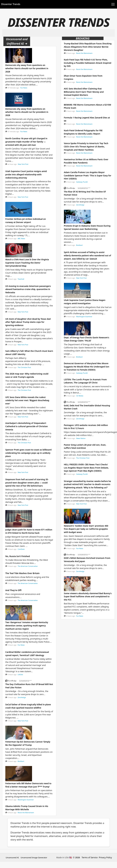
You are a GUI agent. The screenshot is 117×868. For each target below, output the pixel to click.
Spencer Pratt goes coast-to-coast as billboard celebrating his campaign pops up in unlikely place (28, 453)
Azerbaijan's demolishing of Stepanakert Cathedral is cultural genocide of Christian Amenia (27, 426)
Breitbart (21, 761)
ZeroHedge (22, 697)
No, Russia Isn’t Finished (18, 556)
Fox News (24, 88)
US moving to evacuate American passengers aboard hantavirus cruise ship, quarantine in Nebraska (28, 289)
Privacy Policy (105, 857)
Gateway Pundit (82, 182)
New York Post (23, 164)
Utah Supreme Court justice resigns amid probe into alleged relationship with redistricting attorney (26, 174)
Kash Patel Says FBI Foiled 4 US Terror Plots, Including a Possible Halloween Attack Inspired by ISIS (88, 63)
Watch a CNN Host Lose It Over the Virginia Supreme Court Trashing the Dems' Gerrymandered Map (27, 263)
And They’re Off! (13, 590)
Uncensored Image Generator (34, 858)
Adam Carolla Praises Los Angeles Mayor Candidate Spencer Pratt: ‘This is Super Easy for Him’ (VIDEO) (88, 175)
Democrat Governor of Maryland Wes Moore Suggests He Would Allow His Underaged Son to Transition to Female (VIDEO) (87, 367)
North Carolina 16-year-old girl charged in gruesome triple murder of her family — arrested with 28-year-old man (26, 142)
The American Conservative (28, 566)
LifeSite (20, 675)
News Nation (81, 438)
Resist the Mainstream (26, 813)
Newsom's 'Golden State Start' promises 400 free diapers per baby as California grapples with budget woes (86, 529)
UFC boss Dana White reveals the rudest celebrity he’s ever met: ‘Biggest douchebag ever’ (27, 400)
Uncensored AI (12, 858)
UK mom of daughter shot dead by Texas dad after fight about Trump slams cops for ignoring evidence (28, 322)
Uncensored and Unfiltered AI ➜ (17, 41)
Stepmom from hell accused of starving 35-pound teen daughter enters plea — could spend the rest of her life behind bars (27, 483)
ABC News (21, 239)
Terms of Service (90, 857)
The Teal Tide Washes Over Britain (22, 573)
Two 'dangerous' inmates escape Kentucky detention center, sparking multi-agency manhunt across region (27, 625)
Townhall (21, 279)
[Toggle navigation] (113, 4)
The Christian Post (24, 367)
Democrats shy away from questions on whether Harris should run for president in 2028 (27, 68)
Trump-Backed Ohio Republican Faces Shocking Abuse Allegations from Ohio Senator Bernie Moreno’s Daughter (88, 47)
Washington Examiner (26, 800)
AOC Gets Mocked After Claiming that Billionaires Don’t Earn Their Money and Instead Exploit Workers (84, 92)
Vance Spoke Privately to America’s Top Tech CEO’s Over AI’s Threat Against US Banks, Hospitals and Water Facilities (86, 146)
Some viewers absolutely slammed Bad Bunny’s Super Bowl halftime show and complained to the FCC (88, 597)
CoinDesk (21, 549)
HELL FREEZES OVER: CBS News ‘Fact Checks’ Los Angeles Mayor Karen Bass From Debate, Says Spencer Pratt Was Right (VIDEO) (86, 468)
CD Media (80, 396)
